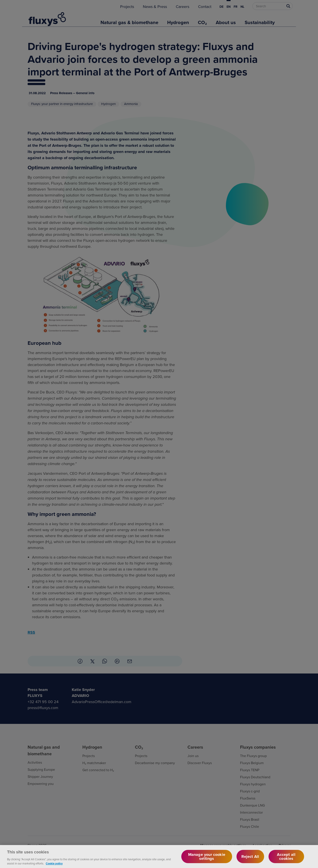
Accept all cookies (286, 860)
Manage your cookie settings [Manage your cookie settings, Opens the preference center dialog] (207, 860)
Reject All (250, 860)
